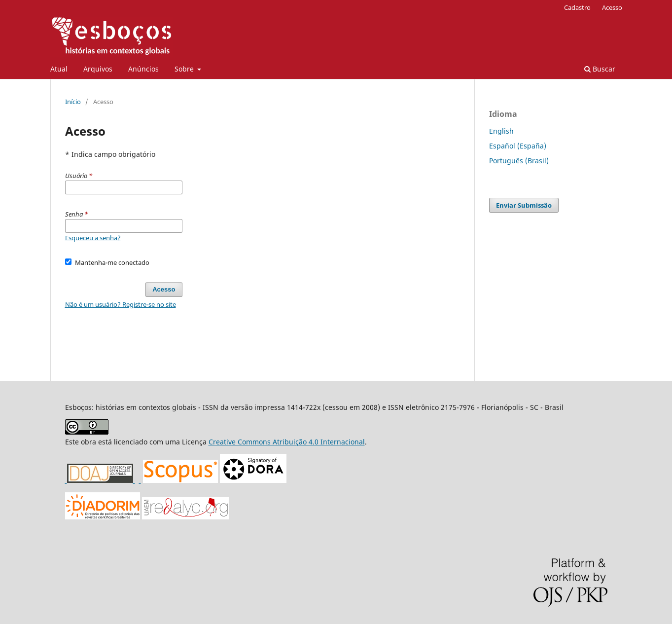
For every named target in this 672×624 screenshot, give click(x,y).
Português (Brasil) (519, 161)
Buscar (600, 69)
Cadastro (577, 7)
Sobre (185, 69)
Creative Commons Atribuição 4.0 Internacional (287, 442)
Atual (59, 69)
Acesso (612, 7)
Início (73, 102)
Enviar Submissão (524, 205)
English (501, 131)
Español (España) (518, 146)
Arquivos (98, 69)
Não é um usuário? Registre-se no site (121, 304)
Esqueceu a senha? (93, 238)
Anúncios (143, 69)
